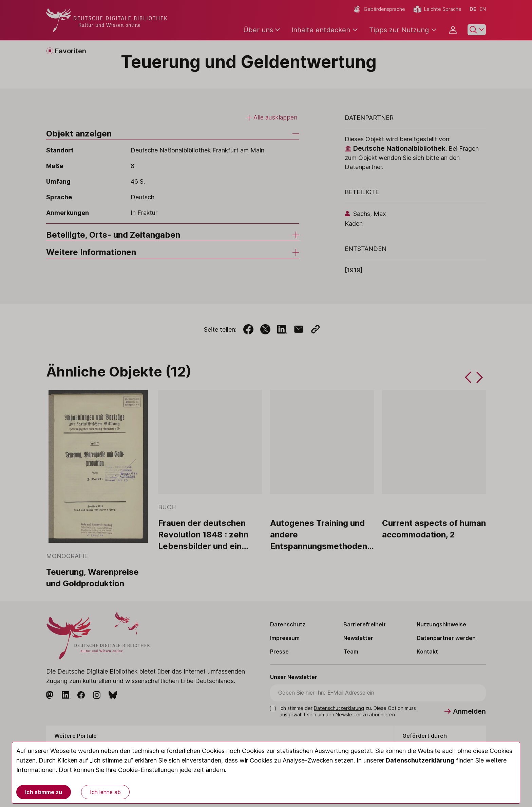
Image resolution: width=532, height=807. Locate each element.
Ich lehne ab (105, 792)
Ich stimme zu (44, 792)
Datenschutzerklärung (420, 760)
